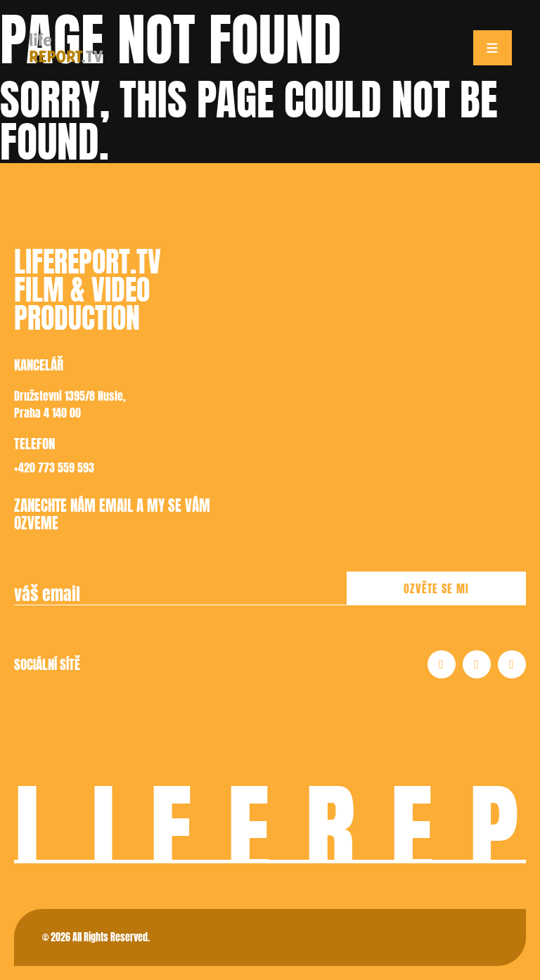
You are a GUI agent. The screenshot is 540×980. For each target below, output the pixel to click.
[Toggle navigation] (493, 48)
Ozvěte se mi (436, 588)
